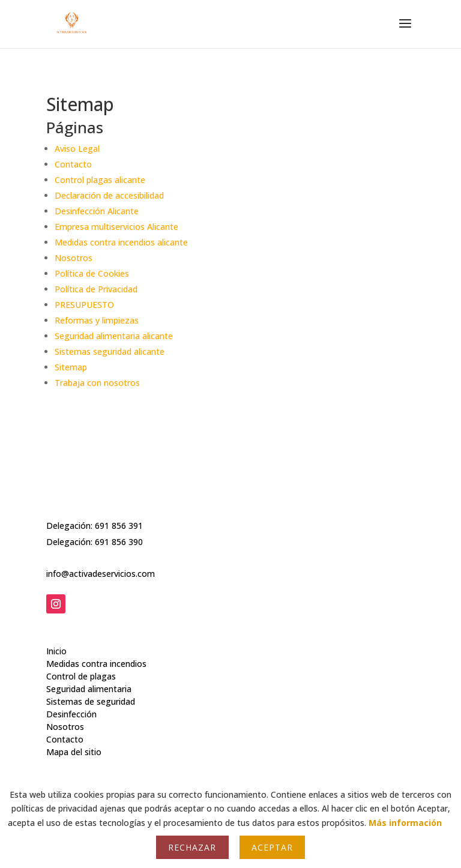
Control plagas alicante (100, 180)
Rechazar (192, 847)
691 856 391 (119, 515)
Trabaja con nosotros (97, 383)
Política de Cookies (92, 273)
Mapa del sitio (74, 734)
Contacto (73, 164)
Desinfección (71, 696)
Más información (405, 823)
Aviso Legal (77, 149)
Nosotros (74, 258)
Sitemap (71, 367)
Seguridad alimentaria (89, 671)
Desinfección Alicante (97, 211)
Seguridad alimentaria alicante (114, 336)
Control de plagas (81, 658)
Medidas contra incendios (96, 646)
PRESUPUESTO (84, 305)
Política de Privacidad (96, 289)
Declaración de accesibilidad (109, 195)
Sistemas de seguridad (91, 683)
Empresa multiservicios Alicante (116, 227)
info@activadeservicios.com (101, 563)
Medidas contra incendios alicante (121, 242)
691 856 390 (119, 532)
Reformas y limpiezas (97, 320)
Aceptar (272, 847)
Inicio (56, 633)
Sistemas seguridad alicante (110, 351)
